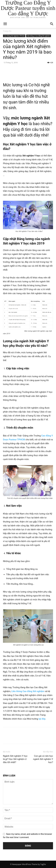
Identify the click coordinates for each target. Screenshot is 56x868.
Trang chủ (7, 31)
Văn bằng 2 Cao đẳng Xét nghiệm (38, 36)
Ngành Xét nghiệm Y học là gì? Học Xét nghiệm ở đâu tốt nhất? (15, 759)
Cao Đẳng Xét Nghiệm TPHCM (14, 36)
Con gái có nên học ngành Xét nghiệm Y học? (43, 759)
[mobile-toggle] (5, 24)
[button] (52, 24)
